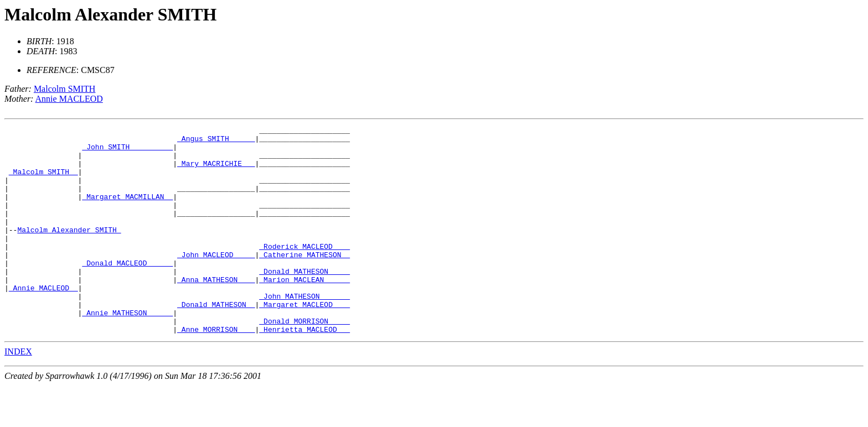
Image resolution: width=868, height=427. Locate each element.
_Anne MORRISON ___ (216, 371)
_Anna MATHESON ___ (216, 311)
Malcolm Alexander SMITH (110, 14)
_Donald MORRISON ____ (304, 361)
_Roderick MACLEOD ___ (304, 271)
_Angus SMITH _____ (216, 142)
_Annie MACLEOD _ (43, 321)
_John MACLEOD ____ (216, 281)
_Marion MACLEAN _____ (304, 311)
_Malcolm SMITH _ (43, 181)
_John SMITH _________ (127, 152)
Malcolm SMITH (65, 89)
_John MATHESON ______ (304, 331)
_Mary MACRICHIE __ (216, 171)
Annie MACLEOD (69, 99)
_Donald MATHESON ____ (304, 301)
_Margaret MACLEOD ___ (304, 341)
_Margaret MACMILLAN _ (127, 211)
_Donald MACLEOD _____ (127, 291)
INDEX (18, 393)
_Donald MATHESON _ (216, 341)
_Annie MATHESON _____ (127, 351)
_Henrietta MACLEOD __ (304, 371)
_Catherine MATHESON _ (304, 281)
